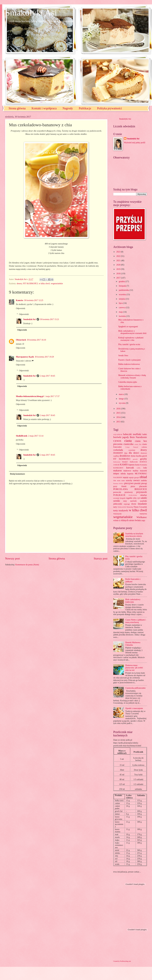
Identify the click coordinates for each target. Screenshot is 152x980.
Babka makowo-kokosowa (129, 364)
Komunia (144, 465)
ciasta (128, 441)
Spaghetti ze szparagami (128, 327)
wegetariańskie (57, 284)
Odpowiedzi (24, 314)
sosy (125, 501)
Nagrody (68, 108)
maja (121, 312)
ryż (139, 498)
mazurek (144, 471)
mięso (116, 473)
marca (122, 394)
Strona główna (17, 108)
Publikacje (85, 108)
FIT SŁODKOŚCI (30, 284)
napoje (126, 477)
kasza (137, 465)
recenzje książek (119, 498)
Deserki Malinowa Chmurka (133, 644)
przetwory (129, 492)
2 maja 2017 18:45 (48, 376)
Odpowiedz (21, 308)
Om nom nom (119, 481)
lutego (122, 399)
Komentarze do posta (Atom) (27, 565)
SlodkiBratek (22, 436)
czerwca (122, 308)
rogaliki (129, 498)
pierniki (137, 483)
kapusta (131, 465)
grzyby (144, 459)
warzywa (143, 514)
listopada (123, 286)
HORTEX (143, 462)
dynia (133, 456)
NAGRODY (118, 477)
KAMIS (124, 465)
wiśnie (116, 520)
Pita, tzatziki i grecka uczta (129, 344)
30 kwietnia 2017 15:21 (50, 319)
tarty (115, 507)
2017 (119, 278)
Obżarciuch (21, 340)
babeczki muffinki (132, 434)
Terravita (130, 507)
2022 (119, 256)
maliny (135, 471)
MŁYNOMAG (141, 474)
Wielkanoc (142, 517)
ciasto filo (138, 444)
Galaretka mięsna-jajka (128, 382)
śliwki (134, 504)
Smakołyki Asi (31, 13)
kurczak (130, 468)
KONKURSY (118, 468)
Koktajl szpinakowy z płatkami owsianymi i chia (131, 339)
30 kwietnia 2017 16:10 (36, 340)
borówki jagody (121, 437)
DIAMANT (118, 453)
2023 (119, 252)
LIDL (139, 468)
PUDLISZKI (133, 495)
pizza (133, 486)
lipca (121, 303)
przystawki (142, 492)
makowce (127, 471)
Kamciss (20, 300)
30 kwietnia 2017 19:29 (44, 357)
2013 (119, 422)
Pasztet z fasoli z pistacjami (129, 360)
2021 (119, 261)
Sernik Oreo (123, 356)
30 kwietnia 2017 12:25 (34, 300)
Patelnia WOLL (118, 483)
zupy (143, 520)
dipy (126, 453)
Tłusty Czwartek (140, 507)
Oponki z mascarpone (134, 708)
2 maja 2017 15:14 (36, 436)
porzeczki (117, 492)
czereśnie (132, 450)
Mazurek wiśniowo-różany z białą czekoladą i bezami (132, 377)
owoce (136, 480)
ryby (135, 498)
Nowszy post (12, 558)
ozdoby (144, 480)
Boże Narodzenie (138, 437)
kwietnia (123, 316)
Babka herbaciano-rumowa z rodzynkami (130, 388)
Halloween (117, 462)
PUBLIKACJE (119, 495)
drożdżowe (125, 456)
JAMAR (116, 465)
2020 (119, 265)
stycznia (122, 403)
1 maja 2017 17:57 (52, 396)
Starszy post (101, 558)
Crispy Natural (132, 447)
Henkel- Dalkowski (130, 462)
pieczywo (129, 483)
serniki (117, 501)
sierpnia (122, 299)
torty (116, 510)
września (123, 294)
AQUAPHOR (118, 434)
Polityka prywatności (110, 108)
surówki (133, 501)
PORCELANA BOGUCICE (130, 489)
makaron (118, 471)
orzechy (129, 480)
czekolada (118, 450)
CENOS (117, 441)
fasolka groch (141, 456)
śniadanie (142, 504)
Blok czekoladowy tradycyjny (133, 601)
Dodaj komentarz (17, 474)
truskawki (123, 510)
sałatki (144, 498)
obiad (143, 477)
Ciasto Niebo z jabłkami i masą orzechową (136, 621)
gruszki (135, 459)
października (124, 290)
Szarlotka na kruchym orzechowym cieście (134, 535)
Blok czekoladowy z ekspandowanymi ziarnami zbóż (132, 332)
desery (19, 284)
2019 (119, 269)
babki (145, 434)
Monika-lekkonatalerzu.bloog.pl (30, 396)
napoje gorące (134, 477)
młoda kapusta (127, 474)
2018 (119, 274)
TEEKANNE (122, 507)
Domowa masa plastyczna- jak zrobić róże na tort (134, 668)
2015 (119, 413)
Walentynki (117, 514)
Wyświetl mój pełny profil (135, 143)
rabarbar (144, 495)
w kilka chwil (44, 284)
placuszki (143, 486)
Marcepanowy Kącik (25, 357)
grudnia (122, 281)
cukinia (144, 447)
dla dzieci (134, 453)
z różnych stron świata (130, 520)
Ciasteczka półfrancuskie (135, 688)
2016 (119, 409)
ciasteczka (128, 444)
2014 (119, 417)
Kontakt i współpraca (44, 108)
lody (145, 468)
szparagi (127, 504)
